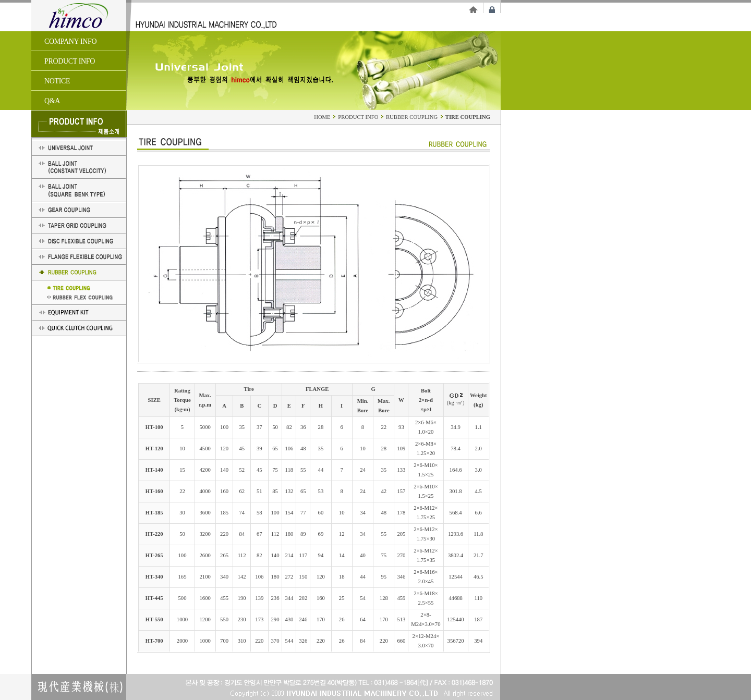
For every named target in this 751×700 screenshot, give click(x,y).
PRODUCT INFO (358, 117)
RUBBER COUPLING (413, 117)
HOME (322, 117)
